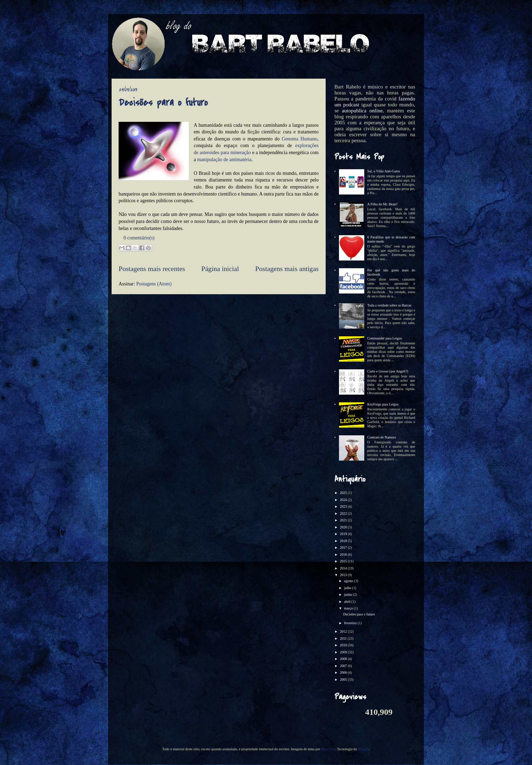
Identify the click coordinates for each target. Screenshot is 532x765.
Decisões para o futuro (163, 103)
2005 (344, 680)
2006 (344, 672)
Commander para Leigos (385, 338)
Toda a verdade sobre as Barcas (390, 305)
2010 (344, 645)
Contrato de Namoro (382, 437)
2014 (344, 568)
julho (348, 588)
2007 (344, 666)
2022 (344, 513)
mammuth (328, 749)
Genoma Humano (300, 139)
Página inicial (220, 269)
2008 (344, 659)
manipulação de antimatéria (224, 160)
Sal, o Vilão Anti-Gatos (384, 171)
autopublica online (362, 111)
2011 (344, 638)
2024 (344, 500)
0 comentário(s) (139, 238)
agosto (349, 581)
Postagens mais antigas (287, 269)
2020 (344, 527)
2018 (344, 541)
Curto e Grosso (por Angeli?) (388, 371)
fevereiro (351, 623)
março (349, 608)
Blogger (363, 749)
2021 (344, 520)
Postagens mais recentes (152, 269)
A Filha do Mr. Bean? (383, 204)
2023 (344, 506)
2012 (344, 631)
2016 (344, 555)
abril (348, 602)
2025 (344, 493)
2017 (344, 548)
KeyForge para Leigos (383, 404)
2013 (344, 575)
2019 (344, 534)
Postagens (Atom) (154, 284)
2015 (344, 561)
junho (348, 595)
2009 (344, 652)
